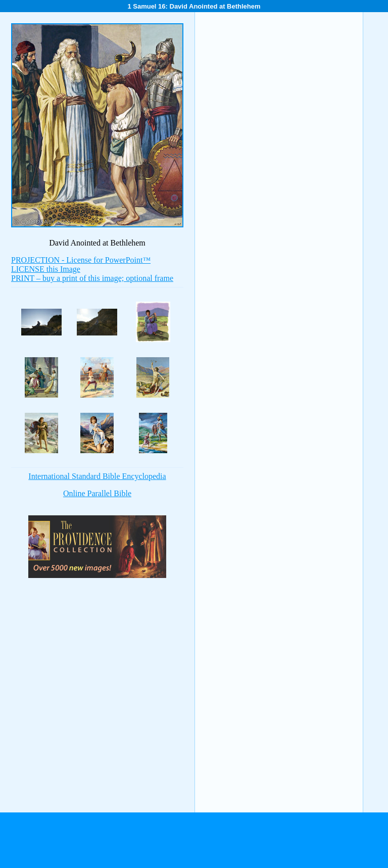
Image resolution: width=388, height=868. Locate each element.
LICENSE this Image (46, 269)
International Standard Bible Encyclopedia (97, 476)
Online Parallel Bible (97, 493)
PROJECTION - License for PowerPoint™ (81, 260)
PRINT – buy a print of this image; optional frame (92, 278)
